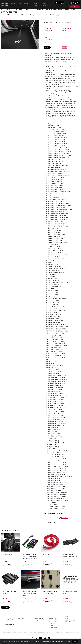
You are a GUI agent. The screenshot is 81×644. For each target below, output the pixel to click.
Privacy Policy (67, 641)
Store (13, 4)
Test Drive (35, 5)
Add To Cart (47, 47)
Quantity (46, 42)
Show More (5, 607)
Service (27, 4)
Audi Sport (21, 627)
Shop (5, 15)
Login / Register (75, 7)
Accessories (17, 15)
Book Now (45, 5)
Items (10, 15)
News (20, 4)
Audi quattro (22, 625)
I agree (75, 641)
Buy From (47, 37)
